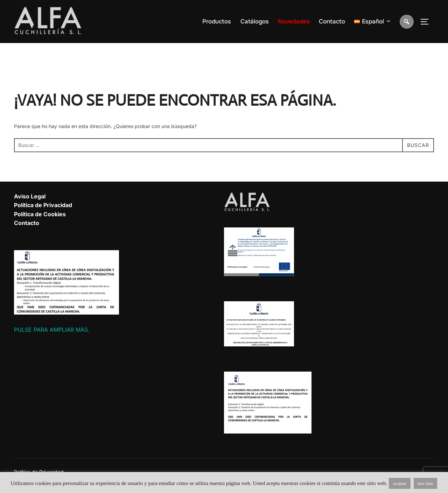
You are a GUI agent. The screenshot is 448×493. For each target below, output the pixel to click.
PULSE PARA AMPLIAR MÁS (51, 330)
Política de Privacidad (43, 205)
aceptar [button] (400, 483)
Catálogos (255, 22)
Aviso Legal (30, 196)
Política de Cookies (40, 214)
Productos (217, 22)
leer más (426, 483)
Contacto (332, 22)
